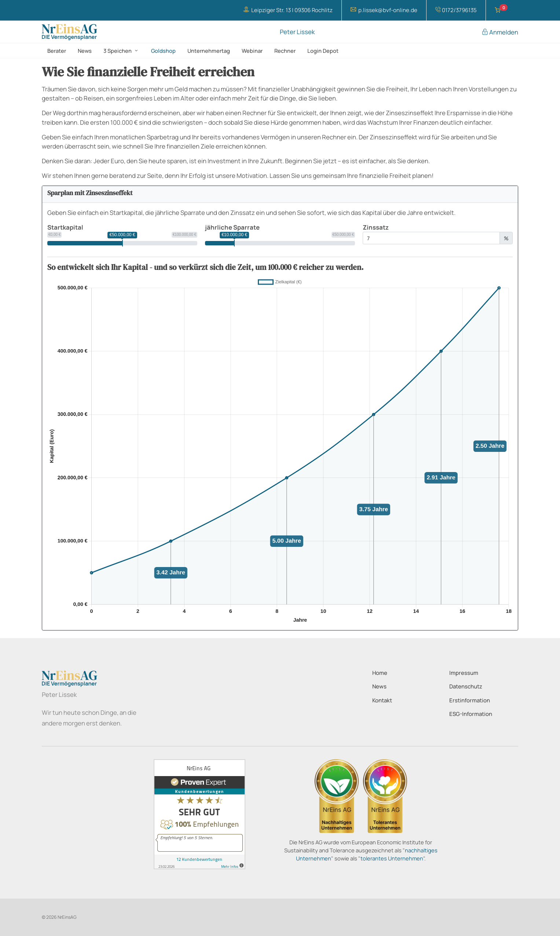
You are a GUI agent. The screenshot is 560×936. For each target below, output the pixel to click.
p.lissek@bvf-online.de (384, 10)
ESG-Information (471, 714)
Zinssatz (376, 227)
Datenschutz (466, 686)
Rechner (285, 51)
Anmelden (500, 32)
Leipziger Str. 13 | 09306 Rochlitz (288, 10)
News (85, 51)
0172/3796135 (456, 10)
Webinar (252, 51)
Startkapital (65, 227)
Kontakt (382, 700)
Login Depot (323, 51)
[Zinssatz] (431, 238)
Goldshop (163, 51)
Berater (57, 51)
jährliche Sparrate (232, 227)
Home (380, 673)
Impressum (464, 673)
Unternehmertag (209, 51)
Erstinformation (470, 700)
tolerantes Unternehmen (392, 858)
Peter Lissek (297, 32)
